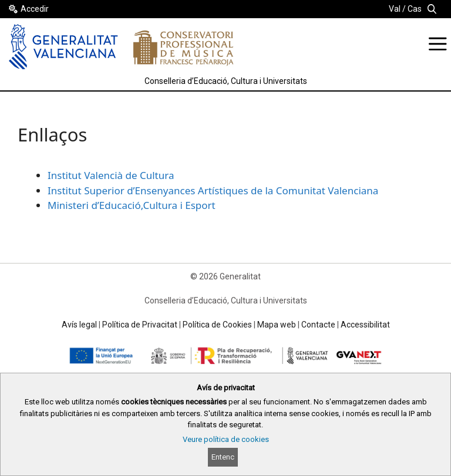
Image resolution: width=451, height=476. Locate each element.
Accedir (35, 9)
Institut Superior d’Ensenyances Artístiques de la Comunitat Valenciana (213, 190)
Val (395, 9)
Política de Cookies (217, 325)
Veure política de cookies (226, 439)
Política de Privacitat (140, 325)
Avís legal (79, 325)
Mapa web (277, 325)
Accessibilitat (365, 325)
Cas (415, 9)
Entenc (223, 457)
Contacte (318, 325)
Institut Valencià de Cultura (111, 175)
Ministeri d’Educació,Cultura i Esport (132, 205)
